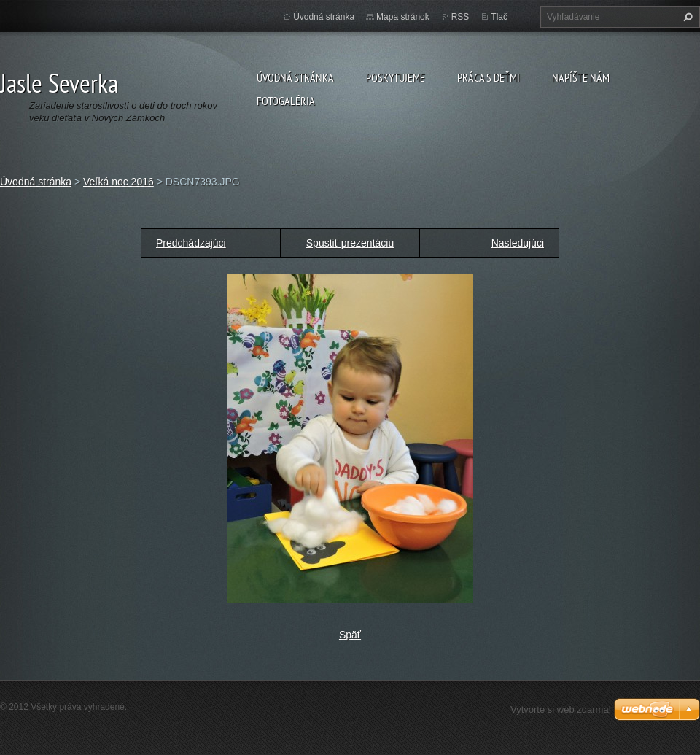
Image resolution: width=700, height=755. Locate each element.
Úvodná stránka (295, 77)
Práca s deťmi (489, 77)
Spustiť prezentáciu (350, 243)
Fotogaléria (286, 101)
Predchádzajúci (191, 243)
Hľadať (686, 17)
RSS (460, 17)
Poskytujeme (396, 77)
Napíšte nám (581, 77)
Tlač (499, 17)
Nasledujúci (518, 243)
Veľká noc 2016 (118, 182)
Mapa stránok (403, 17)
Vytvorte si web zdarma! (561, 709)
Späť (350, 635)
